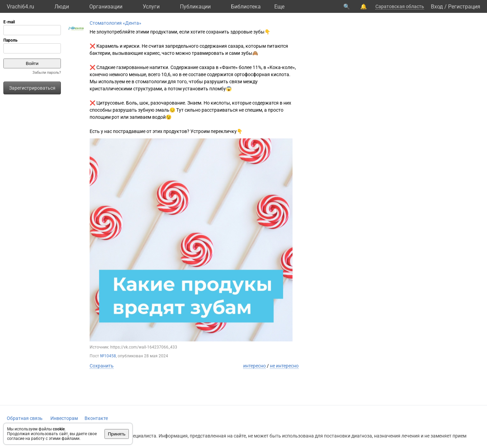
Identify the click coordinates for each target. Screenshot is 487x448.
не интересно (284, 366)
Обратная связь (25, 418)
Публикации (195, 7)
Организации (106, 7)
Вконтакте (96, 418)
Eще (279, 7)
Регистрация (464, 7)
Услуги (151, 7)
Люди (62, 7)
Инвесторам (64, 418)
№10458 (108, 356)
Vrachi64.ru (20, 7)
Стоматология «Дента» (115, 23)
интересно (254, 366)
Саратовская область (400, 6)
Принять (117, 434)
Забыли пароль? (47, 73)
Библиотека (246, 7)
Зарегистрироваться (32, 88)
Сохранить (102, 366)
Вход (437, 7)
